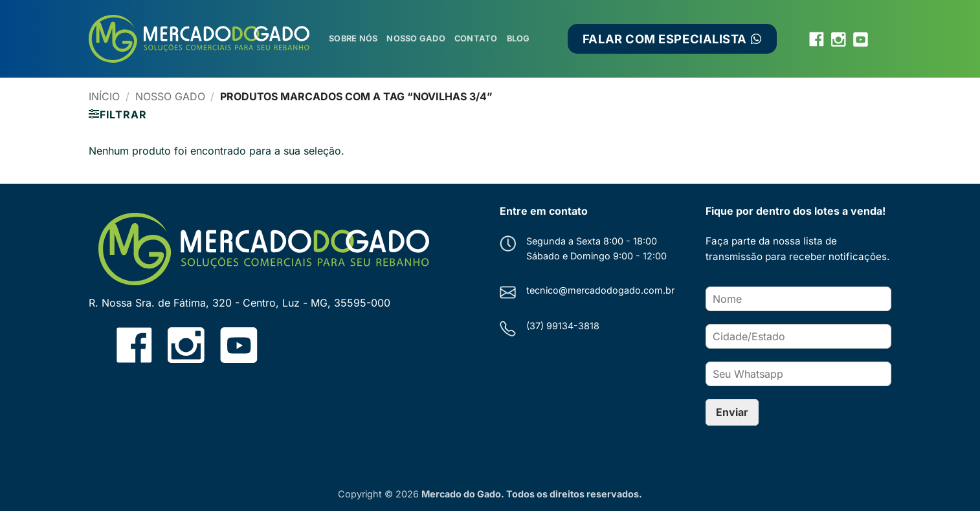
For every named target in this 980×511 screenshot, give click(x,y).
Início (104, 96)
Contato (476, 38)
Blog (518, 38)
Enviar (732, 412)
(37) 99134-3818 (563, 326)
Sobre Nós (353, 38)
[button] (117, 114)
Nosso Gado (416, 38)
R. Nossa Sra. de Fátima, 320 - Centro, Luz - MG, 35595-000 (239, 303)
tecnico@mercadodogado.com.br (600, 290)
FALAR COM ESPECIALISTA (672, 39)
